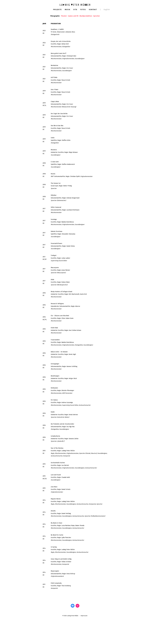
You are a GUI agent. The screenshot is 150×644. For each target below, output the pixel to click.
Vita (75, 10)
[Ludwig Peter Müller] (75, 4)
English (107, 10)
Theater (64, 16)
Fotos (83, 10)
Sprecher (97, 16)
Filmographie (55, 16)
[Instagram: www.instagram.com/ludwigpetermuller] (77, 632)
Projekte (57, 10)
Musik (67, 10)
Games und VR (73, 16)
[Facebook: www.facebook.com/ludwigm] (73, 632)
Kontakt (94, 10)
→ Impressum (84, 642)
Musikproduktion (86, 16)
